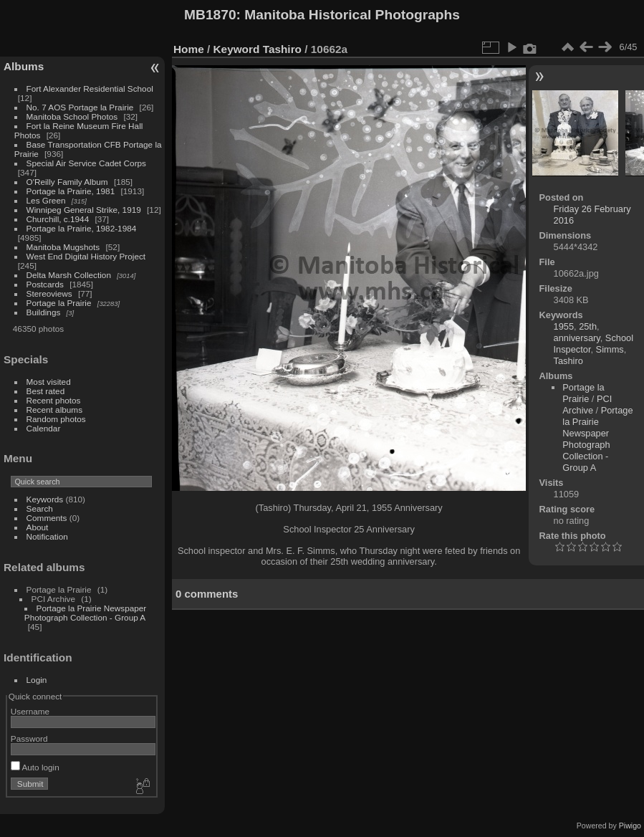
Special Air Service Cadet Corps (86, 163)
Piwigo (630, 826)
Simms (610, 349)
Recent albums (54, 410)
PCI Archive (587, 405)
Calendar (44, 428)
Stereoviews (49, 293)
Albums (24, 66)
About (38, 527)
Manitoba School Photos (72, 116)
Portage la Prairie (59, 303)
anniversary (577, 338)
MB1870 (210, 15)
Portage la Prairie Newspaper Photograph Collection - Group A (85, 613)
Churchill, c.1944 (58, 219)
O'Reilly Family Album (67, 182)
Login (37, 680)
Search (40, 508)
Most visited (49, 382)
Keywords (45, 499)
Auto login (35, 767)
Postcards (45, 284)
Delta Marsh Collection (69, 275)
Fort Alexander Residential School (90, 89)
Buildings (44, 312)
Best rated (46, 391)
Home (189, 49)
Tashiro (282, 49)
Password (29, 738)
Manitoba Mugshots (63, 247)
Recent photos (54, 400)
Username (30, 711)
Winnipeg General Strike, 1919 (84, 210)
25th (588, 326)
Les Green (46, 200)
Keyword (237, 49)
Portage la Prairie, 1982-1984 (82, 228)
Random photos (56, 419)
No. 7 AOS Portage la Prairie (80, 107)
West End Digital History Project (86, 256)
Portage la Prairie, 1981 (71, 191)
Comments (47, 518)
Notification (47, 536)
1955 (564, 326)
